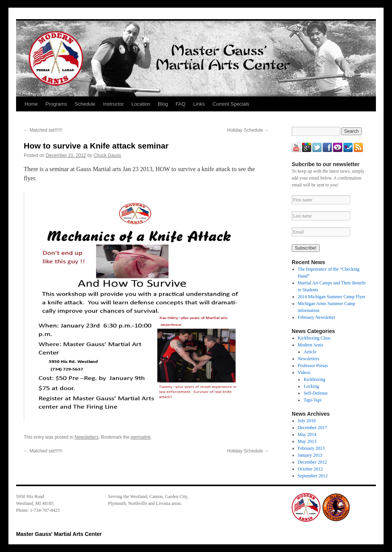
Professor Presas (313, 366)
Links (199, 104)
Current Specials (231, 104)
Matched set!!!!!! (43, 130)
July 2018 (307, 421)
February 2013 (311, 448)
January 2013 (310, 455)
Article (310, 352)
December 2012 (312, 462)
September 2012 (313, 476)
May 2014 (307, 434)
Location (141, 104)
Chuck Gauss (107, 155)
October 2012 (310, 469)
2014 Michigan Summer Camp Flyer (332, 297)
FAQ (181, 104)
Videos (304, 372)
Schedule (85, 104)
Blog (163, 104)
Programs (56, 104)
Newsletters (87, 437)
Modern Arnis (311, 345)
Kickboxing (314, 379)
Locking (311, 386)
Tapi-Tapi (312, 400)
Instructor (113, 104)
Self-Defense (316, 393)
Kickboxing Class (314, 338)
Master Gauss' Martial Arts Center (59, 534)
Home (31, 104)
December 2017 (312, 428)
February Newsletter (317, 317)
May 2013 (307, 441)
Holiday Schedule (248, 130)
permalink (140, 437)
